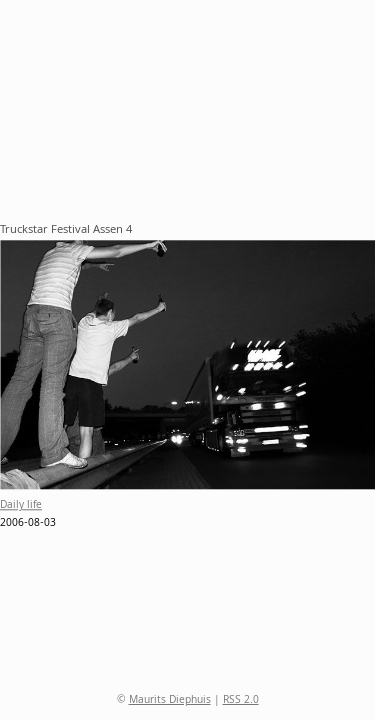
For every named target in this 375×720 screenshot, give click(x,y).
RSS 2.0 (241, 701)
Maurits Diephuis (170, 701)
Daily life (21, 507)
